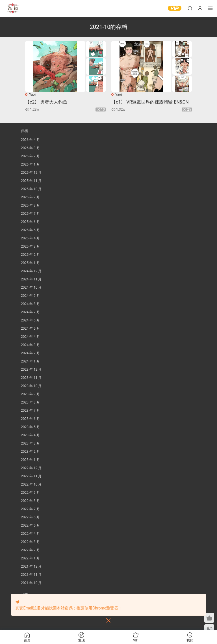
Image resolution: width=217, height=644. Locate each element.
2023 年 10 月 (31, 386)
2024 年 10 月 (31, 287)
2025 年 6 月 (30, 222)
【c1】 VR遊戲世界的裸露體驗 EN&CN (150, 102)
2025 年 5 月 (30, 230)
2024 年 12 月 (31, 271)
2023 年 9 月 (30, 394)
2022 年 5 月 (30, 525)
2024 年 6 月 (30, 320)
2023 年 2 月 (30, 452)
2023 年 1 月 (30, 460)
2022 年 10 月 (31, 484)
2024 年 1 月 (30, 361)
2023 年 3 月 (30, 443)
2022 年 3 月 (30, 542)
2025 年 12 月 (31, 173)
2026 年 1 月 (30, 164)
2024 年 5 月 (30, 329)
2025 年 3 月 (30, 246)
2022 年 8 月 (30, 501)
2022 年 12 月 (31, 468)
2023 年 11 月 (31, 378)
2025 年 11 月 (31, 181)
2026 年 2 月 (30, 156)
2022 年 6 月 (30, 517)
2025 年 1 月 (30, 263)
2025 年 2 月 (30, 255)
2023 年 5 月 (30, 427)
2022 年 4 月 (30, 534)
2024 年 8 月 (30, 304)
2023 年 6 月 (30, 419)
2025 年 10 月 (31, 189)
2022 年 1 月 (30, 558)
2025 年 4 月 (30, 238)
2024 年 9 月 (30, 296)
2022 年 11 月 (31, 476)
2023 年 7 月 (30, 411)
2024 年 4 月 (30, 337)
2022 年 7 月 (30, 509)
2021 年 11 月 (31, 575)
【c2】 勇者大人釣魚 (46, 102)
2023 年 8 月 (30, 402)
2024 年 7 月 (30, 312)
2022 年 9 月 (30, 493)
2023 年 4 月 (30, 435)
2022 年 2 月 (30, 550)
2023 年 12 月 (31, 370)
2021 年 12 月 (31, 566)
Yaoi (32, 95)
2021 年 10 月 (31, 583)
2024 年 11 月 (31, 279)
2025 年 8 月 (30, 205)
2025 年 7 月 (30, 214)
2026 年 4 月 (30, 140)
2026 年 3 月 (30, 148)
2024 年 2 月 (30, 353)
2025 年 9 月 (30, 197)
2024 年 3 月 (30, 345)
